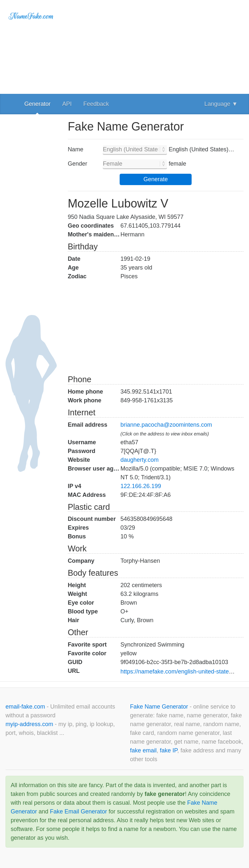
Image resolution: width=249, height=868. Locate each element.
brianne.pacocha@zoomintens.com (166, 425)
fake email (143, 750)
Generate (155, 179)
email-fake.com (26, 707)
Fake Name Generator (160, 707)
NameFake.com (31, 16)
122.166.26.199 (141, 486)
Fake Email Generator (78, 811)
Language (221, 104)
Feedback (96, 104)
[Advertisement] (156, 45)
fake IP (169, 750)
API (67, 104)
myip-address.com (29, 724)
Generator (37, 104)
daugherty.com (140, 460)
